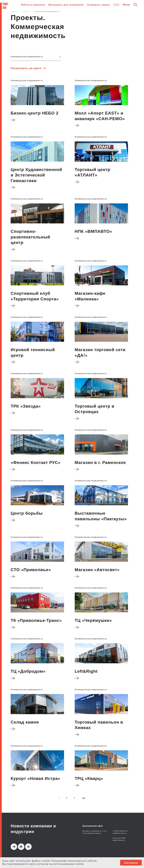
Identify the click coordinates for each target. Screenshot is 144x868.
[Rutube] (21, 847)
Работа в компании (33, 5)
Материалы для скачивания (66, 5)
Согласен (131, 863)
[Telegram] (14, 847)
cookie (46, 861)
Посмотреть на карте (26, 68)
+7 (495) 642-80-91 (120, 831)
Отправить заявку (99, 5)
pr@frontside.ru (119, 840)
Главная (14, 12)
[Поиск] (135, 5)
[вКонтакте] (28, 847)
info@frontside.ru (120, 833)
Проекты (26, 12)
